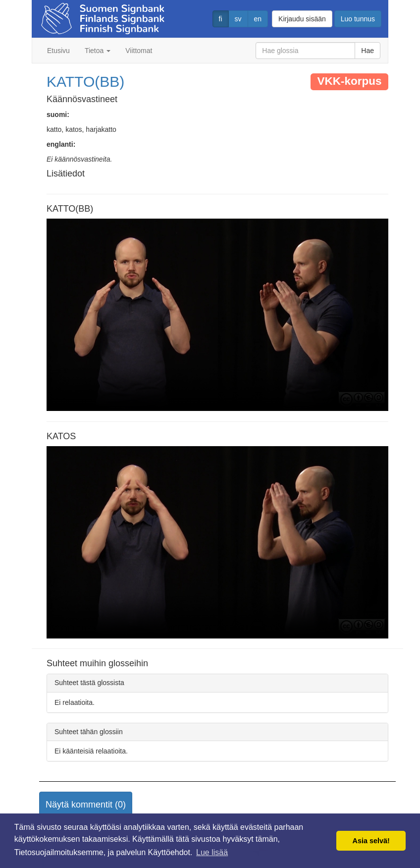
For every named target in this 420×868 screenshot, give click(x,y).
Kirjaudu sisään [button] (302, 19)
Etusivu (58, 51)
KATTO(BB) (85, 82)
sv (238, 19)
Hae (367, 51)
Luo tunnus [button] (358, 19)
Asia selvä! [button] (371, 841)
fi (221, 19)
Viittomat (139, 51)
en (258, 19)
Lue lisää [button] (212, 852)
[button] (86, 805)
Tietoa (98, 51)
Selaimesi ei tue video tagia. (217, 315)
